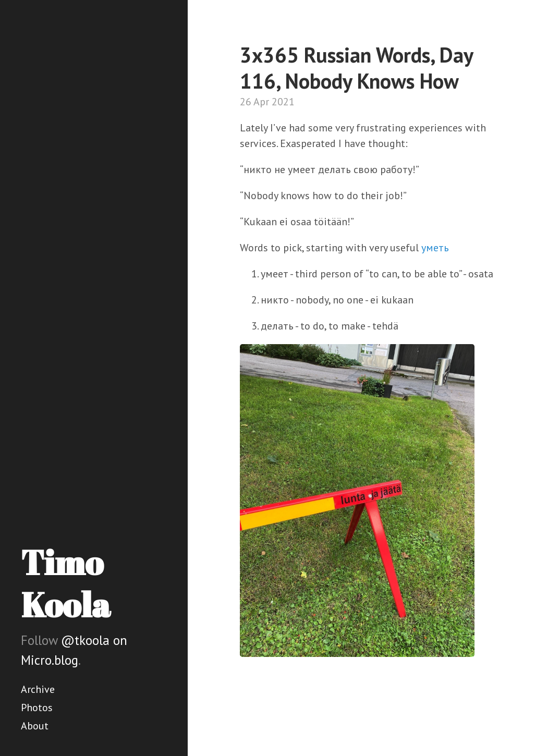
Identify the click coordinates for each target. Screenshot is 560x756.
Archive (38, 689)
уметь (435, 248)
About (35, 726)
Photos (37, 708)
